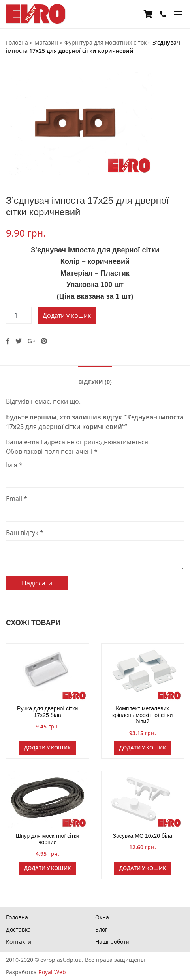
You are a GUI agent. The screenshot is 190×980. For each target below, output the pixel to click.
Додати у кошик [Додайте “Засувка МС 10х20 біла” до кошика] (143, 868)
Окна (102, 917)
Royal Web (52, 972)
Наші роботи (112, 942)
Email (17, 499)
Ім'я (14, 465)
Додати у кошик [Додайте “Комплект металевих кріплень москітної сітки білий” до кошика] (143, 747)
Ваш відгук (25, 533)
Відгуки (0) (95, 382)
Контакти (19, 942)
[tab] (95, 381)
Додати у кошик (67, 315)
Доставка (18, 929)
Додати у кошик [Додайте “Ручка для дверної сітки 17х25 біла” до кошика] (47, 747)
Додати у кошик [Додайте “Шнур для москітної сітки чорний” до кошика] (47, 868)
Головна (17, 917)
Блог (101, 929)
